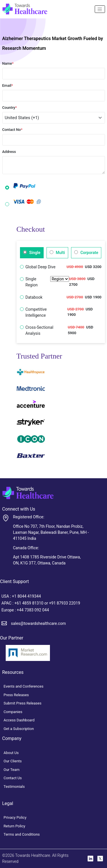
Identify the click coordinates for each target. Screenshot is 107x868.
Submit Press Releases (23, 703)
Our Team (12, 770)
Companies (13, 712)
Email (8, 85)
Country (10, 108)
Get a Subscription (19, 729)
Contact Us (13, 778)
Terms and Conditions (22, 834)
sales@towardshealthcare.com (38, 623)
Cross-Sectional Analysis (39, 330)
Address (9, 152)
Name (8, 63)
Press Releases (16, 695)
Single (32, 253)
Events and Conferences (24, 686)
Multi (57, 253)
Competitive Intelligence (36, 312)
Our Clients (13, 761)
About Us (11, 753)
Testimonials (14, 787)
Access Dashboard (19, 720)
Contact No (12, 130)
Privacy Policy (15, 817)
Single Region (47, 282)
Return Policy (15, 826)
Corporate (86, 253)
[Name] (100, 9)
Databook (34, 297)
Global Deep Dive (40, 267)
